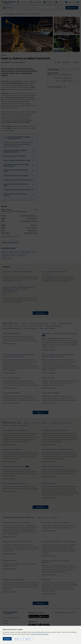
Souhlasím (7, 639)
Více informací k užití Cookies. (40, 634)
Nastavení (28, 639)
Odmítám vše (18, 639)
